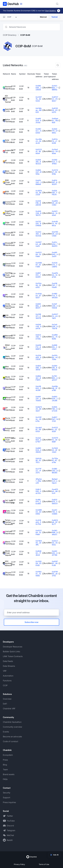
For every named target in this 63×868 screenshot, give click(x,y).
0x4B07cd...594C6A (55, 296)
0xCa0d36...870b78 (55, 326)
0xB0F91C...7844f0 (38, 275)
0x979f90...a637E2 (55, 574)
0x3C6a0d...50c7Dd (38, 522)
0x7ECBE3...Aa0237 (55, 378)
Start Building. (51, 11)
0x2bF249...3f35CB (55, 306)
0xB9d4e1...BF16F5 (38, 378)
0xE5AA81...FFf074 (55, 193)
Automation (8, 676)
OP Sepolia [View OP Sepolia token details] (7, 409)
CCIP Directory (10, 35)
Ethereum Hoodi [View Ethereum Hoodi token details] (7, 234)
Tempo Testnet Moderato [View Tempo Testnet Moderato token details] (7, 522)
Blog (5, 765)
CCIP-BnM (25, 35)
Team (5, 769)
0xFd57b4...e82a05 (39, 244)
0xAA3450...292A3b (38, 234)
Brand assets (9, 774)
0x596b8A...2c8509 (39, 88)
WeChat (10, 835)
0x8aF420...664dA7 (39, 409)
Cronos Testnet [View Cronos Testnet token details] (7, 203)
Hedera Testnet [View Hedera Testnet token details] (7, 285)
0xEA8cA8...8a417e (38, 326)
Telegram (11, 830)
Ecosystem (8, 755)
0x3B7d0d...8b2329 (39, 193)
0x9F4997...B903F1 (55, 182)
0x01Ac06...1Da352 (39, 285)
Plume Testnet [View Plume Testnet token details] (7, 419)
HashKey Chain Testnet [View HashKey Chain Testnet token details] (7, 275)
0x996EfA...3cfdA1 (55, 347)
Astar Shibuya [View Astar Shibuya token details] (7, 141)
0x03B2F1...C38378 (38, 316)
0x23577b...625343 (39, 99)
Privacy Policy (19, 864)
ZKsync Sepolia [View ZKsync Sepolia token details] (7, 574)
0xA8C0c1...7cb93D (39, 131)
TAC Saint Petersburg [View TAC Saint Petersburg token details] (7, 502)
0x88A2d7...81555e (39, 172)
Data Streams (9, 666)
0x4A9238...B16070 (38, 213)
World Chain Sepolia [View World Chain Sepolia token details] (7, 553)
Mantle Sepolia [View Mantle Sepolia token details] (7, 326)
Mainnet (43, 17)
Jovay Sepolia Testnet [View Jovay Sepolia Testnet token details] (7, 306)
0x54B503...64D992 (39, 512)
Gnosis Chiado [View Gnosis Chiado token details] (7, 265)
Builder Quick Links (11, 651)
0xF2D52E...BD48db (38, 223)
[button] (58, 65)
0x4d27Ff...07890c (55, 131)
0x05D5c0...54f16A (55, 162)
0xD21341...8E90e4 (39, 151)
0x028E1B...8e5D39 (38, 203)
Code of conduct (10, 741)
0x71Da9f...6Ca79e (55, 460)
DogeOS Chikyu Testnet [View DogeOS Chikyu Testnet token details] (7, 213)
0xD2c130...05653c (55, 543)
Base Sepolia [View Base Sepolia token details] (7, 172)
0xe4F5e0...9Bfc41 (55, 491)
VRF (5, 671)
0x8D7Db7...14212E (55, 419)
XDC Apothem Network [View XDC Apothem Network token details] (7, 563)
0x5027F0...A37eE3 (55, 316)
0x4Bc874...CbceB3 (38, 502)
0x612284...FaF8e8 (39, 254)
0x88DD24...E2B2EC (38, 450)
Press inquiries (9, 802)
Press (5, 760)
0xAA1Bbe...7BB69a (55, 88)
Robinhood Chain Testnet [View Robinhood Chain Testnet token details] (7, 440)
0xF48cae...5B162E (39, 110)
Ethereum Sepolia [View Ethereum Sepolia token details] (7, 244)
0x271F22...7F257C (38, 471)
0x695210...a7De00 (38, 399)
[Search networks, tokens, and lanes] (33, 27)
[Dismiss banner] (59, 11)
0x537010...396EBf (55, 440)
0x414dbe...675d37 (39, 296)
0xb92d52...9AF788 (55, 553)
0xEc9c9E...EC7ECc (39, 460)
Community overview (12, 727)
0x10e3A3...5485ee (55, 151)
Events (6, 732)
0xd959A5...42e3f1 (55, 254)
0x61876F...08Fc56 (55, 563)
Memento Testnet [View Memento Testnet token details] (7, 337)
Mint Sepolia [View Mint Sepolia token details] (7, 368)
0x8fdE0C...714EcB (38, 553)
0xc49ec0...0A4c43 (39, 141)
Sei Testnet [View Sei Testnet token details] (7, 471)
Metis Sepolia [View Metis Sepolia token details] (7, 357)
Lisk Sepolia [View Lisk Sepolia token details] (7, 316)
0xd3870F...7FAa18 (55, 285)
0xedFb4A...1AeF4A (55, 275)
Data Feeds (8, 661)
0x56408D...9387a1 (38, 368)
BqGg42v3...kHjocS (55, 481)
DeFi (5, 704)
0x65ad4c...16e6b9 (55, 120)
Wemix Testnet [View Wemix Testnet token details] (7, 543)
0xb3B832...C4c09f (38, 388)
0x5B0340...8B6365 (55, 471)
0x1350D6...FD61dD (39, 563)
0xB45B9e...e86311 (38, 306)
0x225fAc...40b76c (38, 419)
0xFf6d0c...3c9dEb (38, 574)
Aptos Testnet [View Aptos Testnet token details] (7, 120)
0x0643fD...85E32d (38, 162)
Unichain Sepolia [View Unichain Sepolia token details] (7, 532)
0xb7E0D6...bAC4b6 (55, 234)
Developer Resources (13, 647)
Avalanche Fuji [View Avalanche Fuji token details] (7, 151)
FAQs (5, 779)
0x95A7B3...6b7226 (55, 409)
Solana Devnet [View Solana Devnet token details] (7, 481)
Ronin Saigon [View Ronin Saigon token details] (7, 450)
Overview (7, 699)
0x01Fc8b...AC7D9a (55, 357)
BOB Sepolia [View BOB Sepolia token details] (7, 193)
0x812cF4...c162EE (55, 141)
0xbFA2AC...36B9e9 (39, 182)
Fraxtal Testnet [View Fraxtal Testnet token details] (7, 254)
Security (7, 793)
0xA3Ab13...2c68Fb (55, 265)
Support (7, 797)
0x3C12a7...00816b (55, 172)
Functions (7, 681)
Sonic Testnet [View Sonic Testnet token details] (7, 491)
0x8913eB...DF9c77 (55, 522)
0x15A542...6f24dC (55, 450)
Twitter (10, 816)
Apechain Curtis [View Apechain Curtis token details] (7, 110)
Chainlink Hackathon (12, 722)
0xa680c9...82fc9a (38, 120)
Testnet (54, 17)
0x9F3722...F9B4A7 (55, 99)
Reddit (10, 840)
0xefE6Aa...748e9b (55, 337)
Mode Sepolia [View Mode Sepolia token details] (7, 378)
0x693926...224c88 (55, 399)
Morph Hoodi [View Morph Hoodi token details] (7, 399)
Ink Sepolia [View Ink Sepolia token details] (7, 296)
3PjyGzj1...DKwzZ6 (39, 481)
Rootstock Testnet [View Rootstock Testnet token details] (7, 460)
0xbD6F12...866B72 (38, 347)
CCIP (5, 685)
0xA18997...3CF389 (39, 265)
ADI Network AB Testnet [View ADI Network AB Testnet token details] (7, 99)
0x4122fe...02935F (55, 429)
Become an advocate (12, 737)
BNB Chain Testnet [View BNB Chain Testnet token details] (7, 182)
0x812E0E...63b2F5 (55, 110)
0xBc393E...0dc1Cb (38, 491)
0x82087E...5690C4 (55, 502)
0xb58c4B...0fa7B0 (55, 388)
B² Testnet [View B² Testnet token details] (7, 162)
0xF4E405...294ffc (39, 543)
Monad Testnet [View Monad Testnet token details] (7, 388)
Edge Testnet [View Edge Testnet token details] (7, 223)
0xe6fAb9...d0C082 (55, 203)
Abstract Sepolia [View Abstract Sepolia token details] (7, 88)
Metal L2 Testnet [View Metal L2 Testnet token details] (7, 347)
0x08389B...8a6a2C (55, 532)
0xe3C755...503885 (55, 512)
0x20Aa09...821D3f (38, 357)
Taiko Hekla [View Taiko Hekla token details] (7, 512)
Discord (10, 826)
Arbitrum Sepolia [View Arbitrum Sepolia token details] (7, 131)
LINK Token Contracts (13, 656)
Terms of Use (44, 864)
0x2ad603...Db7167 (39, 440)
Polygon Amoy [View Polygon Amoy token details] (7, 429)
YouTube (11, 821)
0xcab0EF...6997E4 (39, 429)
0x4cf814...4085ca (55, 223)
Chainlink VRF (9, 709)
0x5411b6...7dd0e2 (55, 213)
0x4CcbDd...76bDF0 (55, 244)
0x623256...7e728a (38, 337)
